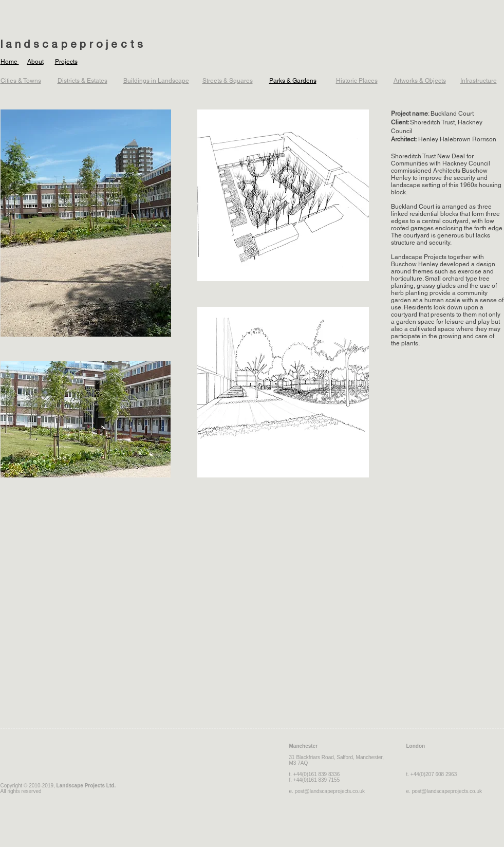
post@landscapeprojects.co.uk (330, 791)
